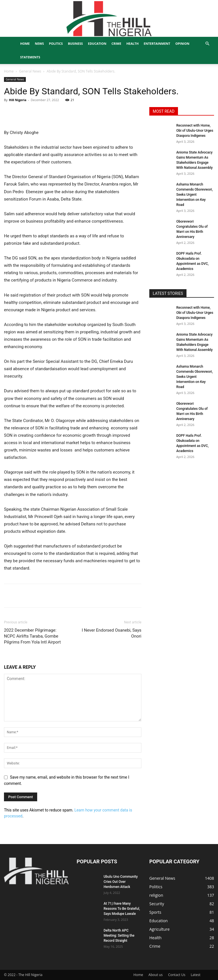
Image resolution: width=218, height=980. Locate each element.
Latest (196, 975)
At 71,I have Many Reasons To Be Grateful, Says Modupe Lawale (122, 909)
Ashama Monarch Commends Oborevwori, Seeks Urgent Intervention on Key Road (195, 195)
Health (132, 43)
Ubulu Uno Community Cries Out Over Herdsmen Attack (121, 882)
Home (25, 43)
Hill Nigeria (17, 100)
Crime (116, 43)
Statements (30, 57)
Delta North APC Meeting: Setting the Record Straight (119, 936)
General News (30, 71)
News (39, 43)
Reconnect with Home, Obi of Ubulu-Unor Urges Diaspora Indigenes (195, 131)
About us (156, 975)
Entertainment (157, 43)
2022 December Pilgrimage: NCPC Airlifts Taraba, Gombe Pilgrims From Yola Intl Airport (32, 636)
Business (75, 43)
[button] (207, 44)
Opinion (183, 43)
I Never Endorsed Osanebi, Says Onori (112, 633)
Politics (56, 43)
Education (97, 43)
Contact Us (177, 975)
